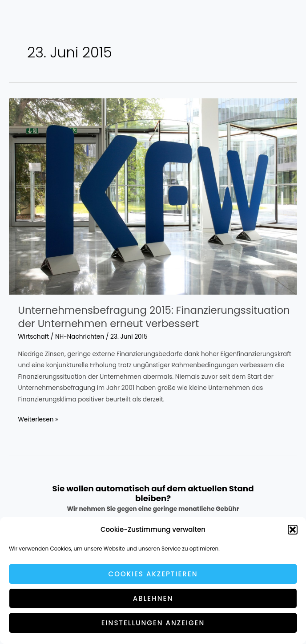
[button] (293, 530)
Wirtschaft (34, 337)
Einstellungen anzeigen (153, 623)
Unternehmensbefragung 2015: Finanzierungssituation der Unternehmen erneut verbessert (154, 317)
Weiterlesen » (38, 419)
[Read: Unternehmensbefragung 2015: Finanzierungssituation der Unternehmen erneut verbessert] (153, 196)
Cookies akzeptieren (153, 574)
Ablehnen (153, 598)
